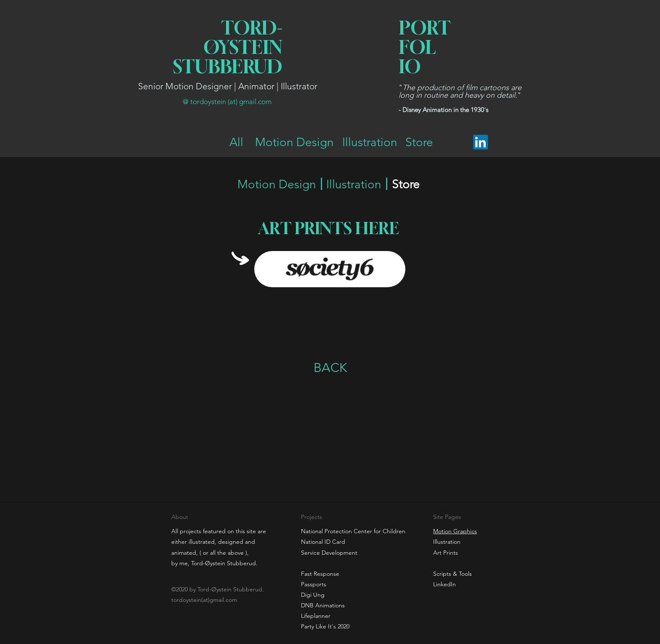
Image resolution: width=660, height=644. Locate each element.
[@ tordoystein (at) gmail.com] (227, 102)
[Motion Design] (294, 142)
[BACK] (330, 367)
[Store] (419, 142)
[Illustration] (370, 142)
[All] (236, 142)
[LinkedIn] (480, 142)
